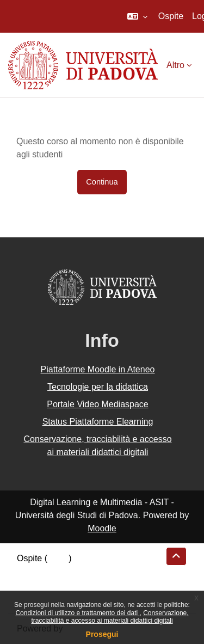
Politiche (33, 584)
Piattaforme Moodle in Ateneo (98, 369)
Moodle (102, 528)
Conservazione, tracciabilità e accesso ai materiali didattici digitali (110, 617)
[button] (137, 16)
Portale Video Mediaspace (98, 404)
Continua (102, 182)
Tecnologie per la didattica (98, 387)
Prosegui (102, 634)
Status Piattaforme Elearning (98, 422)
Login (58, 558)
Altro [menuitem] (175, 65)
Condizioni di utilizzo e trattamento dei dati (77, 613)
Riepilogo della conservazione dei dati (90, 571)
